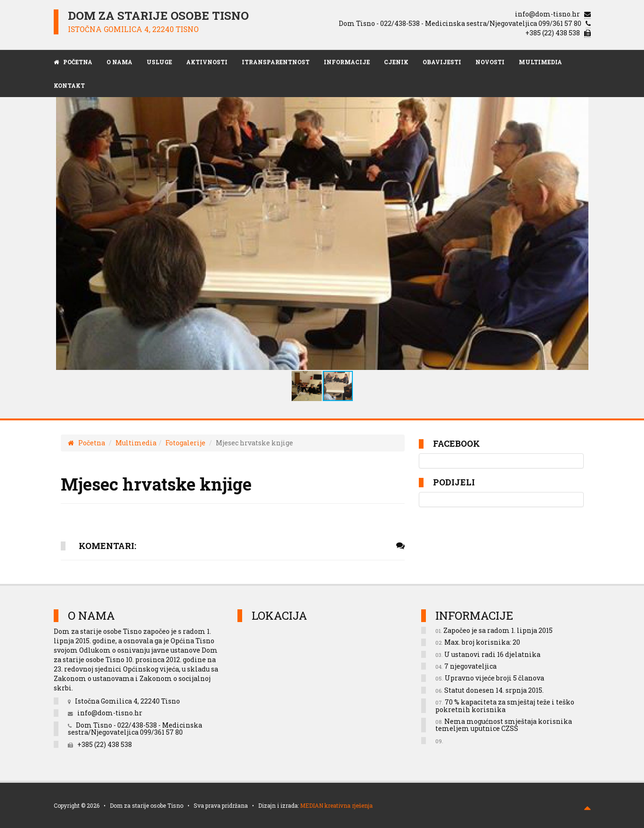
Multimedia (540, 62)
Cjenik (396, 62)
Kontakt (69, 85)
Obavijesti (442, 62)
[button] (571, 229)
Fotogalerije (185, 443)
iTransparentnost (276, 62)
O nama (119, 62)
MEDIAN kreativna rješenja (336, 805)
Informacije (347, 62)
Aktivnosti (207, 62)
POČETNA (73, 62)
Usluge (159, 62)
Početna (86, 443)
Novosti (490, 62)
